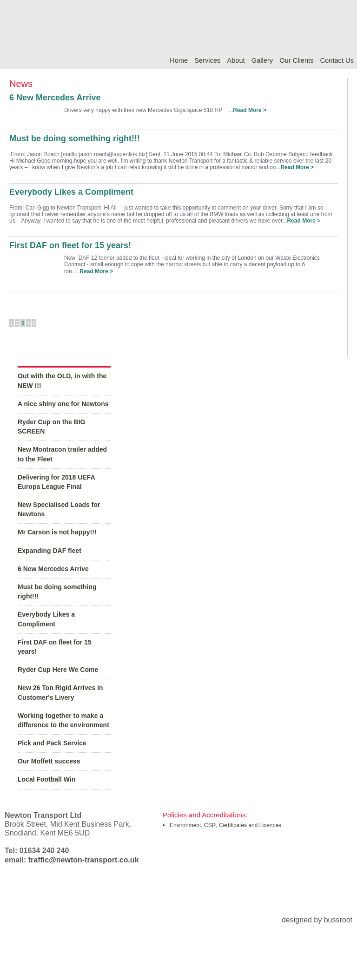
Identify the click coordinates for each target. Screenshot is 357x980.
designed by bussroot (317, 920)
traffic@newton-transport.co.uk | (248, 7)
